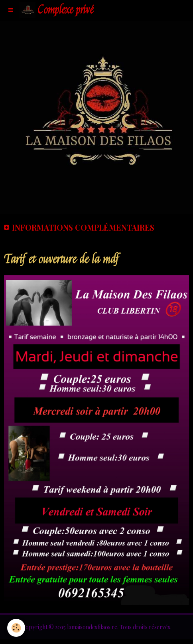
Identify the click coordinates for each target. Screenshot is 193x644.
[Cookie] (16, 628)
